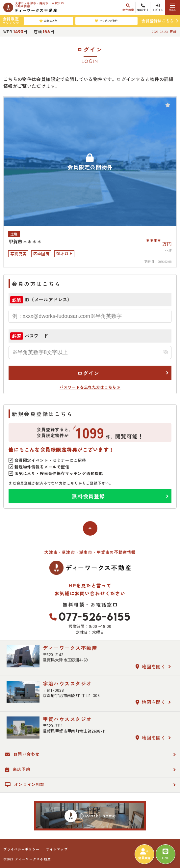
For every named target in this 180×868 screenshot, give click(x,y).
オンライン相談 (25, 784)
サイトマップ (57, 849)
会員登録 (144, 854)
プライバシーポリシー (21, 849)
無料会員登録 (88, 496)
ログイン (88, 373)
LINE (166, 854)
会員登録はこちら (158, 21)
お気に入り (48, 21)
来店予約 (18, 769)
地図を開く (151, 666)
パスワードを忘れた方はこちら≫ (90, 387)
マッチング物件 (106, 21)
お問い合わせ (22, 754)
